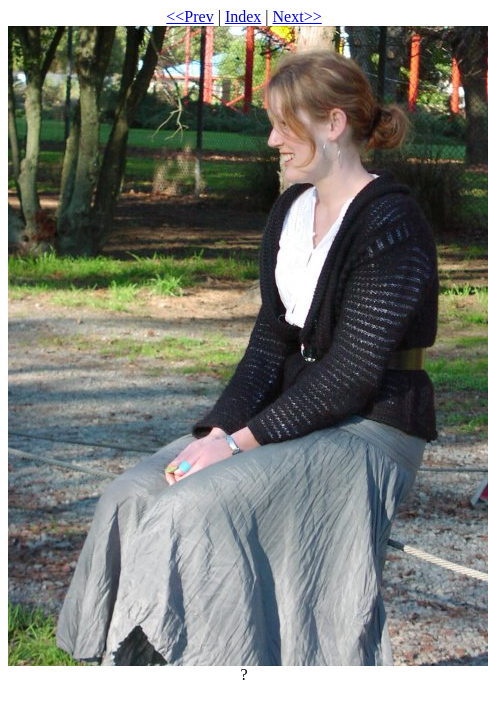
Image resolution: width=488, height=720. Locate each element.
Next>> (297, 16)
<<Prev (189, 16)
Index (243, 16)
